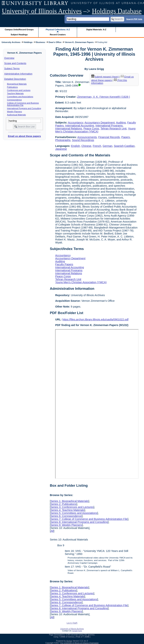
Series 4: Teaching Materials (67, 510)
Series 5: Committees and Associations (74, 513)
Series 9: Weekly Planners (66, 525)
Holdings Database (117, 11)
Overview (9, 58)
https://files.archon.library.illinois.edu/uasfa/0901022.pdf (95, 319)
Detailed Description (15, 79)
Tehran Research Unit (113, 129)
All (52, 531)
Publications (12, 87)
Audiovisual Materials (17, 115)
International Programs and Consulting (24, 108)
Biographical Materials (17, 84)
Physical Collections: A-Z (58, 30)
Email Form (77, 631)
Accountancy (75, 123)
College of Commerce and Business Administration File (23, 104)
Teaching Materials (15, 93)
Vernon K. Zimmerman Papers (79, 42)
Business (41, 42)
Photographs (63, 140)
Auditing (121, 123)
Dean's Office (55, 42)
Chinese (86, 146)
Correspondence (14, 100)
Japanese (61, 149)
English (75, 146)
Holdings (28, 42)
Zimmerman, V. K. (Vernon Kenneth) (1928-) (104, 97)
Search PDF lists (134, 19)
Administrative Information (18, 74)
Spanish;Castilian (124, 146)
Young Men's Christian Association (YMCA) (95, 130)
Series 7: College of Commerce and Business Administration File (89, 519)
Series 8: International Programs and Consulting (79, 522)
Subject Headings (19, 35)
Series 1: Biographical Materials (69, 501)
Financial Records (109, 137)
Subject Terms (12, 68)
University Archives (11, 42)
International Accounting (80, 126)
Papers (126, 137)
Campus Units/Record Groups (19, 30)
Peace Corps (91, 129)
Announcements (87, 137)
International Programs (109, 126)
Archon (69, 641)
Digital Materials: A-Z (96, 30)
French (97, 146)
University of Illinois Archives (42, 11)
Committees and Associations (20, 97)
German (108, 146)
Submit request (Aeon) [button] (105, 77)
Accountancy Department (100, 123)
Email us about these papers (24, 136)
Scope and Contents (15, 63)
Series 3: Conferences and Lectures (72, 507)
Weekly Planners (15, 112)
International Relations (69, 129)
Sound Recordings (83, 140)
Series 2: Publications (63, 504)
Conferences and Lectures (19, 90)
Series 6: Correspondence (66, 516)
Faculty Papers (64, 264)
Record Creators (58, 35)
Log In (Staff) (72, 623)
